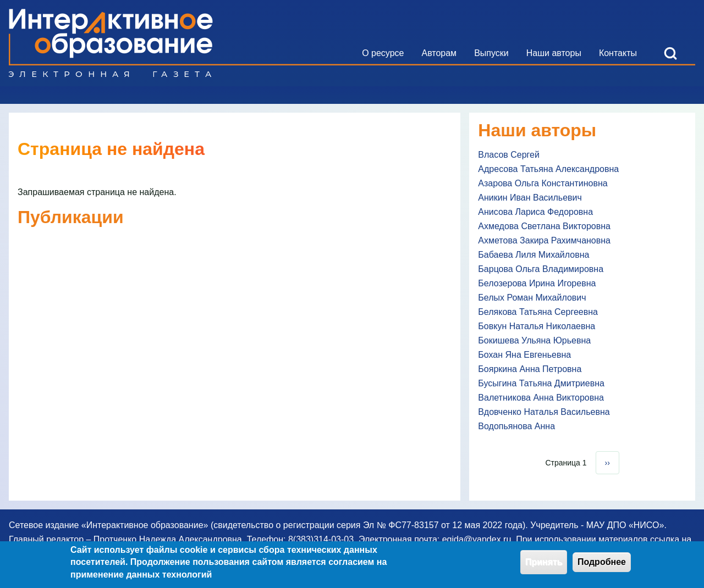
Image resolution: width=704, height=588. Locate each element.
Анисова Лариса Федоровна (535, 212)
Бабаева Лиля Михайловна (533, 255)
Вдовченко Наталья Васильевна (544, 412)
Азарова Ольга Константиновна (543, 183)
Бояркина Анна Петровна (530, 369)
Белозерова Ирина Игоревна (537, 283)
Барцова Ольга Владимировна (541, 269)
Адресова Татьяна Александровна (548, 169)
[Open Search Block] (670, 53)
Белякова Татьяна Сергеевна (538, 312)
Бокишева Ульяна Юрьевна (534, 340)
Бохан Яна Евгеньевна (524, 355)
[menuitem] (383, 53)
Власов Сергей (509, 155)
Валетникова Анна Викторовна (541, 398)
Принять (544, 566)
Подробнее (602, 566)
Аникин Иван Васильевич (530, 198)
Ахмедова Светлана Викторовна (544, 226)
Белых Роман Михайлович (532, 298)
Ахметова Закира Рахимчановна (544, 240)
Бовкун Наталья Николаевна (537, 326)
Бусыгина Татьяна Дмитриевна (541, 383)
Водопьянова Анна (516, 426)
